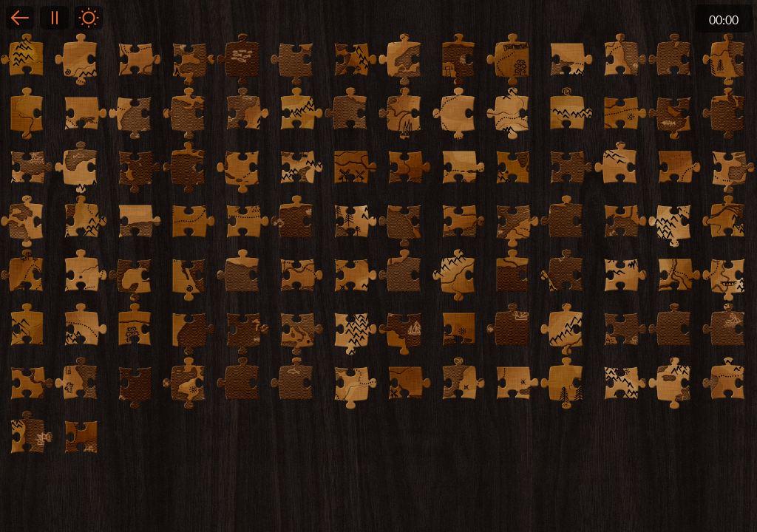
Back (20, 18)
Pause (54, 18)
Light (89, 18)
